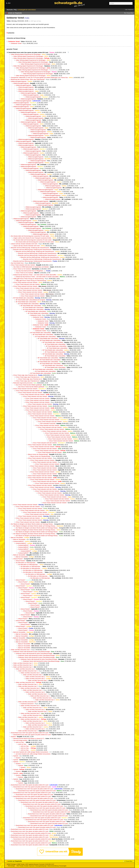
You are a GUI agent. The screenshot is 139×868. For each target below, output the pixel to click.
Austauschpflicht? (19, 541)
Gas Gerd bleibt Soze (17, 263)
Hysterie (13, 737)
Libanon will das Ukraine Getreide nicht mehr (24, 244)
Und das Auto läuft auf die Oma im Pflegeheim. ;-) (30, 271)
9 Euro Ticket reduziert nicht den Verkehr (23, 265)
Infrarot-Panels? (18, 559)
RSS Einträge (11, 866)
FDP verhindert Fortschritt (48, 423)
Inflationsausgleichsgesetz (19, 81)
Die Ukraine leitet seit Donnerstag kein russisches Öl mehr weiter (30, 236)
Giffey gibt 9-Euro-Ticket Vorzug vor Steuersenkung (29, 279)
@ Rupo (39, 21)
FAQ (15, 10)
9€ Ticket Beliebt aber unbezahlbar (24, 298)
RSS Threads (19, 866)
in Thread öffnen (129, 13)
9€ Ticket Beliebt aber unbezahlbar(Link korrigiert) (31, 300)
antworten (11, 33)
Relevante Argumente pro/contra (23, 383)
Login (126, 9)
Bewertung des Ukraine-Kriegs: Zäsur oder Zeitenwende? (28, 79)
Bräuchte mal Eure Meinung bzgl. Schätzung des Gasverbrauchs (30, 248)
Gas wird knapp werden (20, 740)
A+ (9, 3)
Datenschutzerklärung (53, 866)
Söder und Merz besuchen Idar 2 (33, 675)
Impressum (32, 866)
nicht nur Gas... (20, 742)
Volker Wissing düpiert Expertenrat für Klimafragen (26, 54)
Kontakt (26, 866)
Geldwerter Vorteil (16, 43)
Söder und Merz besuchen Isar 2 (21, 650)
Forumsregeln (63, 866)
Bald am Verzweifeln (17, 538)
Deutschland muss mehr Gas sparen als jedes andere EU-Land (28, 52)
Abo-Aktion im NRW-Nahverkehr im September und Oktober (31, 267)
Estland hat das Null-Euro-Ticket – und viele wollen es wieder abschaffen (35, 275)
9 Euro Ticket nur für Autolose (22, 269)
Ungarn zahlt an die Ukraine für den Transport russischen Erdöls (32, 238)
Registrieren (131, 9)
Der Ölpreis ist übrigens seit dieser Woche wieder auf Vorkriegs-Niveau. (32, 524)
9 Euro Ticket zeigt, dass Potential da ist (25, 375)
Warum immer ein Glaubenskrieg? (38, 454)
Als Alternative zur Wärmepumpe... (26, 563)
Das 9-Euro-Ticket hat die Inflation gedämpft (29, 385)
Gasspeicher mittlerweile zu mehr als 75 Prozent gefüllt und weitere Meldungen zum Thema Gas (39, 78)
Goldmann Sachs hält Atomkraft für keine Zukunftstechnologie (32, 652)
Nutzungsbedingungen (41, 866)
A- (7, 3)
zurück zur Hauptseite (15, 13)
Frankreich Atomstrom (27, 704)
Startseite (10, 10)
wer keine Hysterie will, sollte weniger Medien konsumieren (31, 752)
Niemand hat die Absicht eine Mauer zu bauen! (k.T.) (29, 738)
